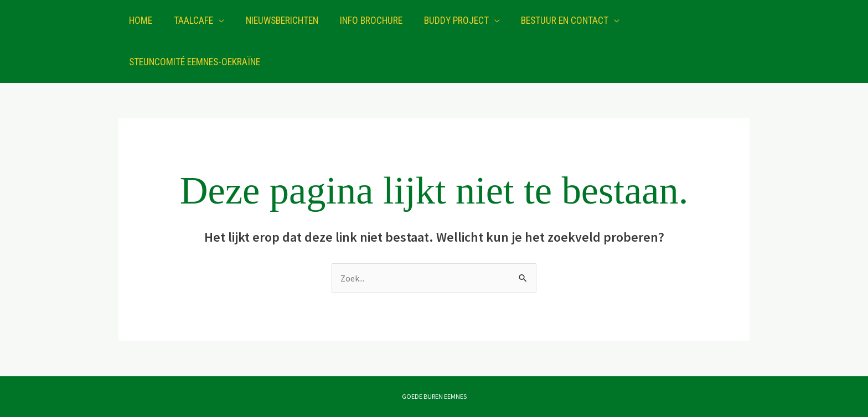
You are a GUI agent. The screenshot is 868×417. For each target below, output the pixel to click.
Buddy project (447, 20)
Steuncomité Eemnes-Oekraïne (194, 62)
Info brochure (364, 20)
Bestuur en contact (554, 20)
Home (140, 20)
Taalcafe (191, 20)
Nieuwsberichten (277, 20)
